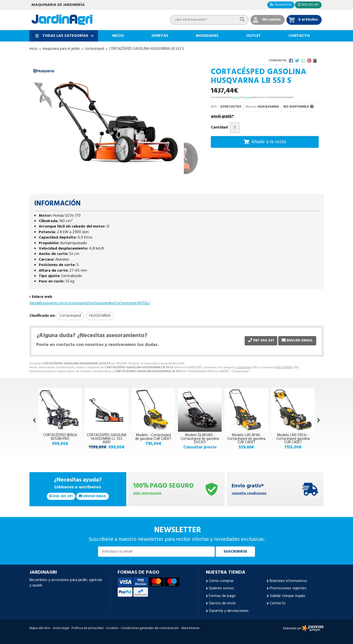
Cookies (112, 628)
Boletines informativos (288, 581)
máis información (147, 494)
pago (246, 97)
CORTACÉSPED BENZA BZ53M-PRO (60, 437)
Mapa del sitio (40, 628)
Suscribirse (235, 552)
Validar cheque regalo (287, 596)
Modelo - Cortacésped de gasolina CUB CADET (153, 437)
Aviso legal (61, 628)
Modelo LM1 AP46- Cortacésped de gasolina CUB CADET (246, 439)
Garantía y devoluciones (229, 611)
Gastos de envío (222, 603)
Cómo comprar (221, 581)
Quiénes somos (221, 588)
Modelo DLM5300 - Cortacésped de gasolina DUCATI (200, 439)
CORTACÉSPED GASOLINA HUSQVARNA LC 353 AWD (107, 439)
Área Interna (190, 628)
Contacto (278, 603)
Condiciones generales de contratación (150, 628)
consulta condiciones (249, 494)
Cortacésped (244, 367)
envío (235, 97)
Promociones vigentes (288, 588)
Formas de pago (222, 596)
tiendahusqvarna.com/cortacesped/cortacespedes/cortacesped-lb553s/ (90, 303)
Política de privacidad (88, 628)
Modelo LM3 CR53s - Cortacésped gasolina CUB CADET (293, 439)
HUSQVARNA (284, 367)
